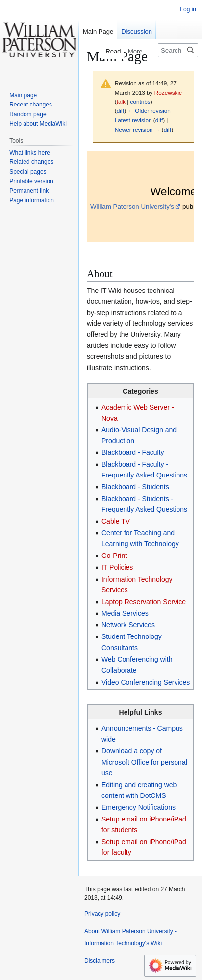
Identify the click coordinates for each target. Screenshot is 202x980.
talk (121, 101)
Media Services (125, 613)
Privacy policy (102, 914)
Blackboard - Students (135, 487)
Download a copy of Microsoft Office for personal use (144, 762)
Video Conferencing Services (146, 682)
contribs (140, 101)
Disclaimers (100, 961)
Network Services (128, 625)
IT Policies (117, 567)
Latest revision (133, 120)
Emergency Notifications (139, 807)
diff (120, 111)
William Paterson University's (132, 206)
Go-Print (114, 556)
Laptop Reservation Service (144, 602)
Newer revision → (138, 129)
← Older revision (149, 111)
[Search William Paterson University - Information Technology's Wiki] (178, 50)
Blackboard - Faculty (133, 452)
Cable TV (116, 521)
